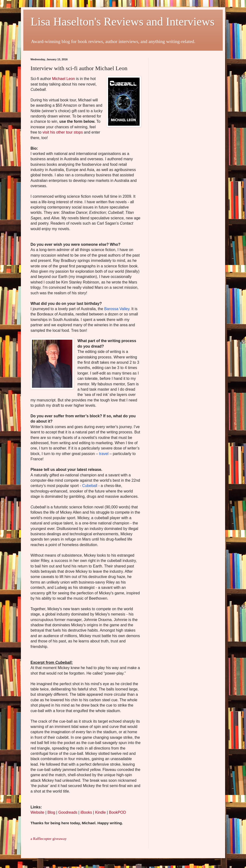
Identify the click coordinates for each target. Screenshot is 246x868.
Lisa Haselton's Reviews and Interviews (123, 22)
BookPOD (117, 812)
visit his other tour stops (63, 132)
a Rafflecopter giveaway (49, 839)
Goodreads (68, 812)
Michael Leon (64, 79)
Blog (51, 812)
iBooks (86, 812)
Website (37, 812)
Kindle (100, 812)
